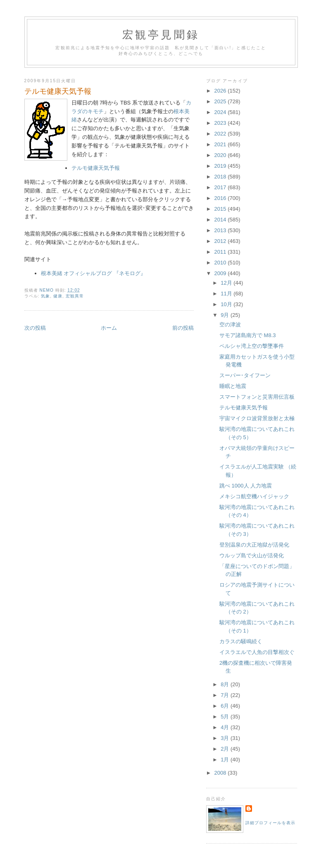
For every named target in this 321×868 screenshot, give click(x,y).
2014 (221, 220)
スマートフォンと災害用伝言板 (257, 397)
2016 (221, 198)
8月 (226, 684)
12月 (227, 283)
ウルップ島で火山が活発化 (252, 555)
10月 (227, 304)
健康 (58, 296)
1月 (226, 760)
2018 (221, 177)
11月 (227, 294)
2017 (221, 187)
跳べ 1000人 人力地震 (246, 486)
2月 (226, 749)
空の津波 (230, 325)
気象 (45, 296)
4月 (226, 727)
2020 (221, 155)
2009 (221, 273)
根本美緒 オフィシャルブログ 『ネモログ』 (93, 273)
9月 (226, 315)
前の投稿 (183, 328)
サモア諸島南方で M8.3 (248, 335)
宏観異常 (75, 296)
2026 (221, 91)
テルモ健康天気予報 (96, 168)
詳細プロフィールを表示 (270, 823)
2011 (221, 252)
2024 (221, 112)
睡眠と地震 (233, 386)
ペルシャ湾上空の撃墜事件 (252, 346)
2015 (221, 209)
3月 (226, 738)
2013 (221, 230)
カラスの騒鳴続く (241, 641)
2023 (221, 123)
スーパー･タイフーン (245, 375)
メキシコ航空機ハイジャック (254, 496)
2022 (221, 134)
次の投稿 (35, 328)
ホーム (109, 328)
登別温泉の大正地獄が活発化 (254, 545)
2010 (221, 263)
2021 (221, 144)
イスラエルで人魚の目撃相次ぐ (257, 652)
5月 (226, 717)
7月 (226, 695)
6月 (226, 706)
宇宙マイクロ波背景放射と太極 (257, 418)
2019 (221, 166)
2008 (221, 773)
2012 (221, 241)
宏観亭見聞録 (161, 35)
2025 (221, 101)
